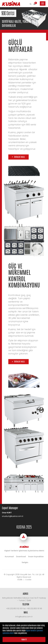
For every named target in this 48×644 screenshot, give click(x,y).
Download (21, 557)
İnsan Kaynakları (36, 557)
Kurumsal (9, 557)
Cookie (28, 580)
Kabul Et (24, 640)
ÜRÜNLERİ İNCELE (19, 157)
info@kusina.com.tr (24, 617)
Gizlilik (20, 580)
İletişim (25, 562)
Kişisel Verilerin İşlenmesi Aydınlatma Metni (24, 551)
